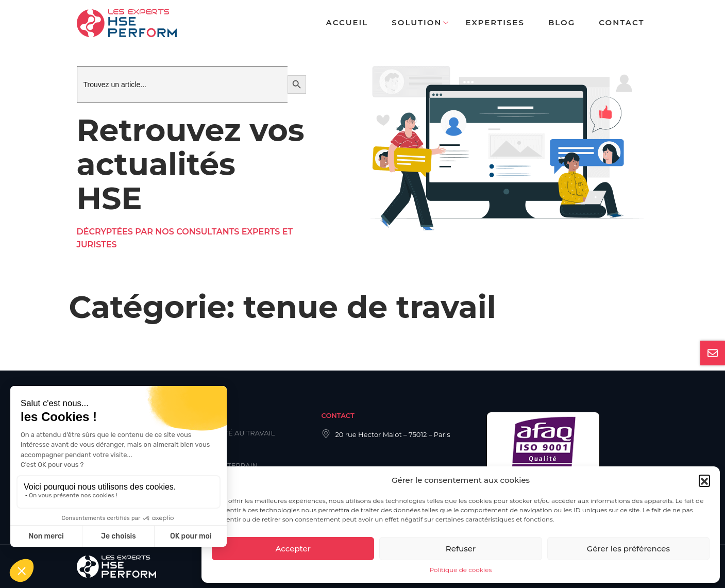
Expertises (495, 22)
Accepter (293, 549)
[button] (704, 480)
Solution (417, 22)
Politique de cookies (461, 570)
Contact (621, 22)
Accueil (347, 22)
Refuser (461, 549)
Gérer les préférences (628, 549)
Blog (562, 22)
